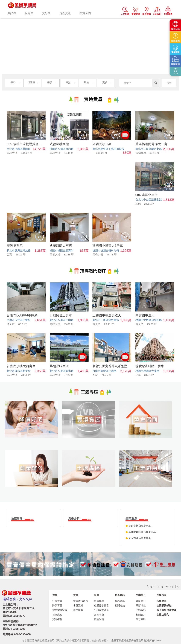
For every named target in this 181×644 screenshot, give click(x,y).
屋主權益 (78, 610)
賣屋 (76, 595)
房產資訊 (65, 13)
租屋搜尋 (99, 601)
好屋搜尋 (57, 601)
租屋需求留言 (101, 605)
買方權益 (57, 619)
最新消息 (141, 605)
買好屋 (12, 13)
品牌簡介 (141, 595)
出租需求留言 (101, 610)
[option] (90, 18)
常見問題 (99, 615)
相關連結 (120, 605)
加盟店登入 (163, 615)
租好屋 (29, 13)
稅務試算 (120, 601)
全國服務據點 (164, 605)
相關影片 (141, 615)
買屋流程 (57, 615)
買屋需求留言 (60, 610)
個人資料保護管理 (167, 610)
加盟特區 (162, 595)
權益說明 (99, 619)
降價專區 (57, 605)
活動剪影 (141, 610)
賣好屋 (46, 13)
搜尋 (169, 83)
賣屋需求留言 (81, 601)
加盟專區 (162, 601)
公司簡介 (141, 601)
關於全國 (85, 13)
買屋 (55, 595)
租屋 (97, 595)
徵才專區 (141, 619)
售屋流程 (78, 605)
